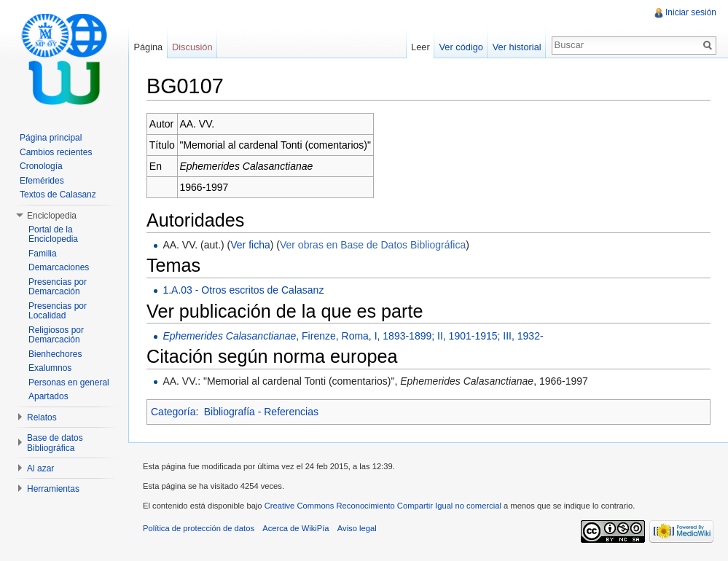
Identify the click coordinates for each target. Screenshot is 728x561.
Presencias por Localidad (58, 311)
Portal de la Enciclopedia (53, 235)
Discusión (192, 47)
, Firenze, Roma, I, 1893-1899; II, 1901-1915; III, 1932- (353, 336)
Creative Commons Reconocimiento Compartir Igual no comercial (383, 506)
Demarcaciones (59, 267)
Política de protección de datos (199, 528)
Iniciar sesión (691, 12)
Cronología (41, 166)
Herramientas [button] (53, 489)
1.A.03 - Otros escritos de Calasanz (243, 290)
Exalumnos (50, 368)
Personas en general (69, 382)
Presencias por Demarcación (58, 287)
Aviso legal (357, 528)
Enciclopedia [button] (52, 216)
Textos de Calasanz (58, 195)
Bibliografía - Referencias (261, 412)
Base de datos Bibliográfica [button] (55, 443)
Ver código (461, 47)
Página (148, 47)
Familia (43, 254)
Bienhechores (55, 354)
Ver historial (517, 47)
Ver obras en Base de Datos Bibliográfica (373, 245)
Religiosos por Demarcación (56, 335)
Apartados (48, 396)
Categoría (173, 412)
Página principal (51, 138)
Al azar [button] (40, 468)
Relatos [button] (42, 417)
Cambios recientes (56, 152)
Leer (420, 47)
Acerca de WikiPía (295, 528)
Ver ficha (250, 245)
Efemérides (42, 181)
